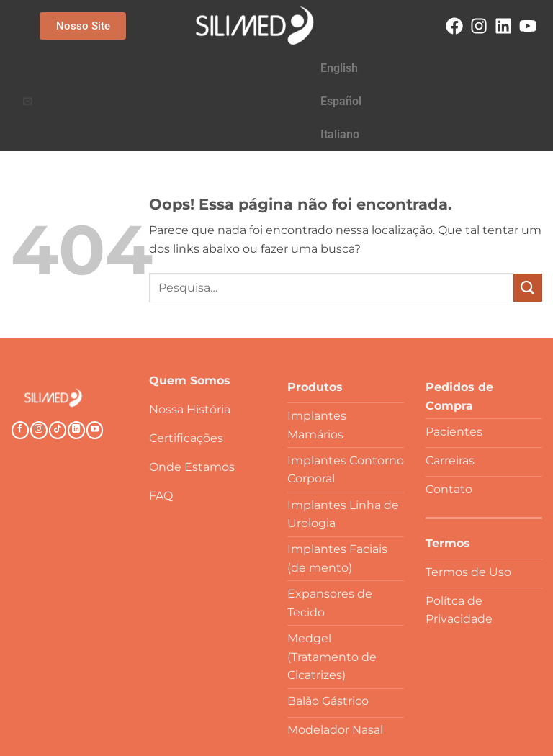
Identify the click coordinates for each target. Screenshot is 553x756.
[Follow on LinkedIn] (76, 364)
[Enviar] (528, 221)
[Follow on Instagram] (39, 364)
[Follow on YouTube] (95, 364)
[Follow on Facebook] (20, 364)
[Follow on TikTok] (58, 364)
